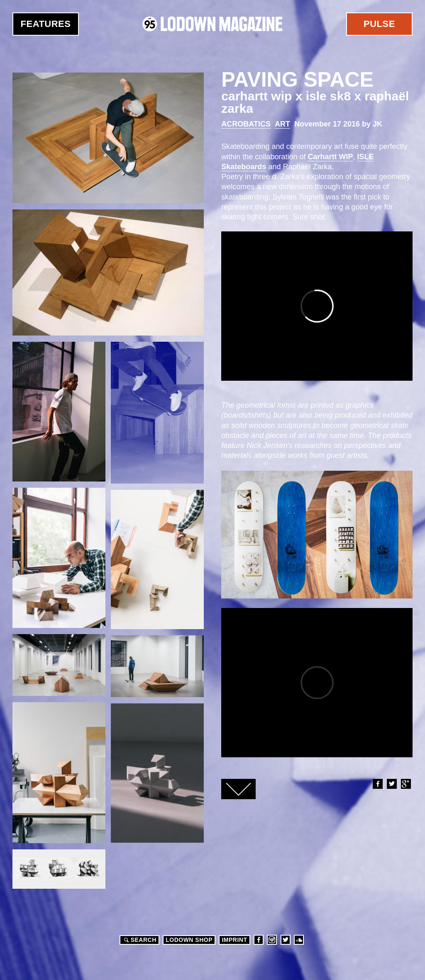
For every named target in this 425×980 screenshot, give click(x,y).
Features (46, 24)
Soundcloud (299, 940)
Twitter (391, 784)
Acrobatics (246, 124)
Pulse (379, 24)
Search (139, 940)
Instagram (272, 940)
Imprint (234, 940)
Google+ (405, 784)
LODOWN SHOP (189, 940)
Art (282, 124)
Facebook (377, 784)
